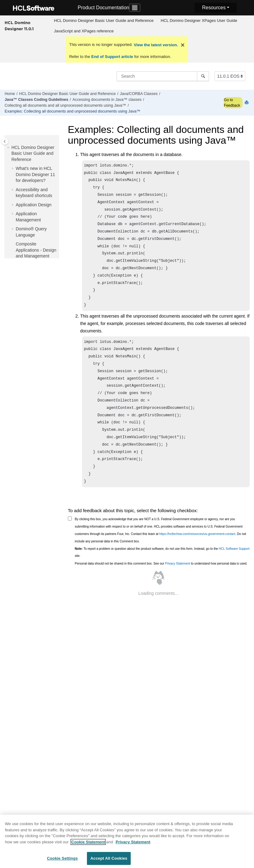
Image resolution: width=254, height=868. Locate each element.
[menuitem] (104, 21)
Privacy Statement (177, 588)
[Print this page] (247, 103)
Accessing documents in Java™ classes (107, 100)
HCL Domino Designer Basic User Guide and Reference (104, 21)
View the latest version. (155, 45)
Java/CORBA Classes (139, 94)
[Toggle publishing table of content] (5, 141)
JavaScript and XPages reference (84, 31)
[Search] (203, 76)
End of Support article (112, 57)
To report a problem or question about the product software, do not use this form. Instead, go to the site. (162, 577)
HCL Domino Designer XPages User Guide (199, 21)
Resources (214, 8)
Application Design (34, 205)
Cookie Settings (62, 861)
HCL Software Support (234, 573)
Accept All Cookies (109, 861)
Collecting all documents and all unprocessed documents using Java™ (65, 105)
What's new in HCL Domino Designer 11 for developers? (35, 174)
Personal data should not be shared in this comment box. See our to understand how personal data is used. (161, 588)
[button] (9, 148)
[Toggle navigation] (135, 8)
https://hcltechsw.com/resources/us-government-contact (197, 559)
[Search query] (163, 76)
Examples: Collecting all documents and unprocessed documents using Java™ (72, 111)
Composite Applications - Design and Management (36, 250)
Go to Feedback (232, 103)
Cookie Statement (88, 845)
